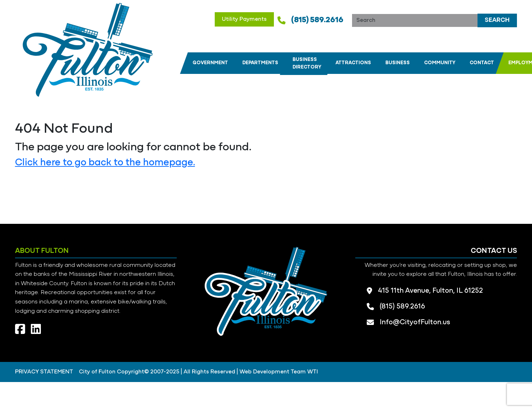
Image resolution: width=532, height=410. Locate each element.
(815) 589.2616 (317, 20)
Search (497, 20)
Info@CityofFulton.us (415, 322)
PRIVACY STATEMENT (44, 372)
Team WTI (304, 372)
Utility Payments (244, 19)
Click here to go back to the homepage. (105, 163)
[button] (210, 63)
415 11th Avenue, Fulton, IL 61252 (430, 291)
